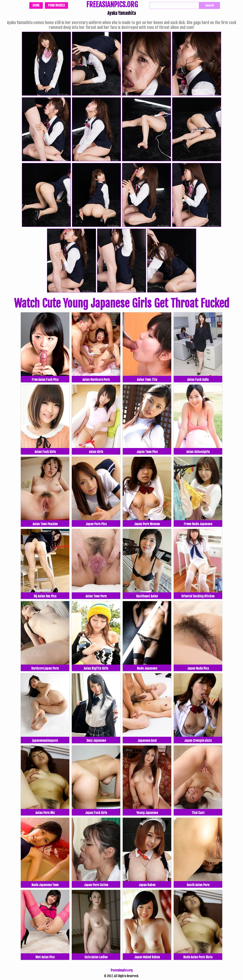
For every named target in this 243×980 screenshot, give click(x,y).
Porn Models (56, 5)
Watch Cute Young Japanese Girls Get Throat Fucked (122, 303)
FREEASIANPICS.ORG (112, 5)
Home (36, 5)
